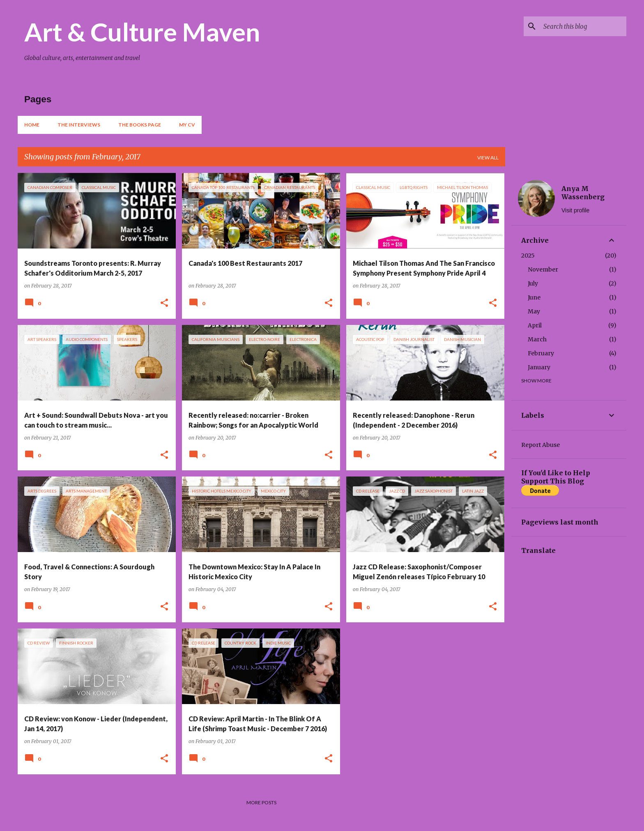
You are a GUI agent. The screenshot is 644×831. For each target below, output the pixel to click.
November (543, 269)
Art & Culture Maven (142, 32)
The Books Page (140, 125)
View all (488, 158)
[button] (164, 303)
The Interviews (79, 125)
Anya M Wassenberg (583, 193)
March (537, 339)
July (533, 283)
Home (32, 125)
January (539, 367)
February (541, 353)
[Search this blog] (583, 26)
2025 (528, 256)
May (534, 311)
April (535, 325)
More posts (261, 802)
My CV (187, 125)
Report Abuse (540, 445)
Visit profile (575, 210)
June (534, 297)
